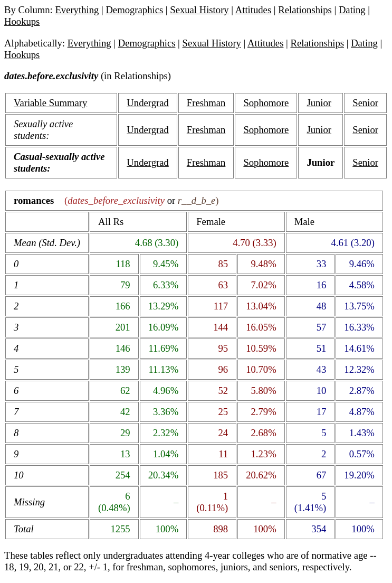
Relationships (305, 10)
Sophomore (266, 103)
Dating (352, 10)
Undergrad (147, 103)
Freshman (206, 103)
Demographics (134, 10)
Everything (77, 10)
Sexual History (199, 10)
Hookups (22, 21)
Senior (365, 103)
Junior (319, 103)
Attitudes (253, 10)
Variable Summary (50, 103)
